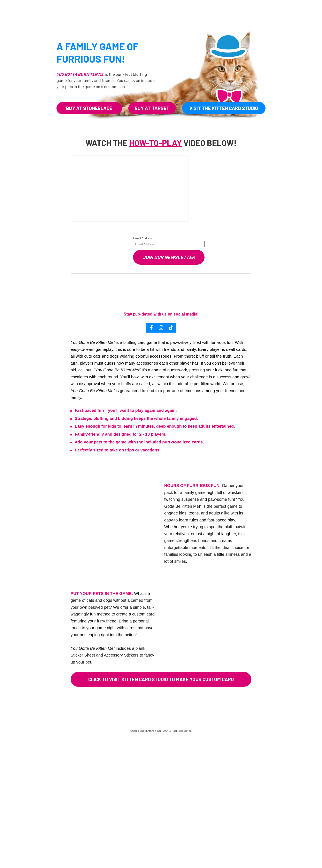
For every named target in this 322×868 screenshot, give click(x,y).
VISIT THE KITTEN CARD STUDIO (224, 108)
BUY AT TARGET (152, 108)
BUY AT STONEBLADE (89, 108)
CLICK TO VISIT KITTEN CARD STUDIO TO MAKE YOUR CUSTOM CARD (161, 679)
